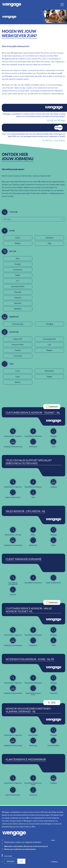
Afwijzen (10, 861)
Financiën (18, 292)
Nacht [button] (18, 238)
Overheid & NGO (18, 286)
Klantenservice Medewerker (26, 759)
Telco (18, 258)
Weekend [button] (49, 238)
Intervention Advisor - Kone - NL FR (30, 659)
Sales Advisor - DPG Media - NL (26, 511)
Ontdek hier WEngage (56, 120)
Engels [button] (49, 377)
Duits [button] (18, 377)
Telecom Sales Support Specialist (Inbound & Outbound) (29, 462)
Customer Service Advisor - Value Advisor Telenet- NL (29, 610)
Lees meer (8, 856)
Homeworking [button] (18, 324)
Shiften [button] (18, 243)
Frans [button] (18, 371)
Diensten (18, 303)
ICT (18, 281)
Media (18, 275)
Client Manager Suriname (24, 559)
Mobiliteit (18, 309)
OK (21, 861)
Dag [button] (49, 243)
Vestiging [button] (49, 324)
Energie (18, 264)
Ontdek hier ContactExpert (54, 140)
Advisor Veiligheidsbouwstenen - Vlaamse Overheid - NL (29, 710)
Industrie (18, 298)
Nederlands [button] (49, 371)
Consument (18, 270)
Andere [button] (18, 382)
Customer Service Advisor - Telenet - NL (33, 413)
